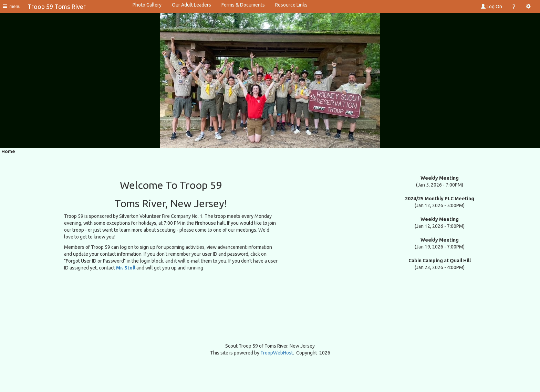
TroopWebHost (277, 353)
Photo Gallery (147, 5)
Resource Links (291, 5)
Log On (491, 7)
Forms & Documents (243, 5)
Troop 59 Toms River (57, 7)
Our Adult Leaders (191, 5)
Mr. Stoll (126, 268)
